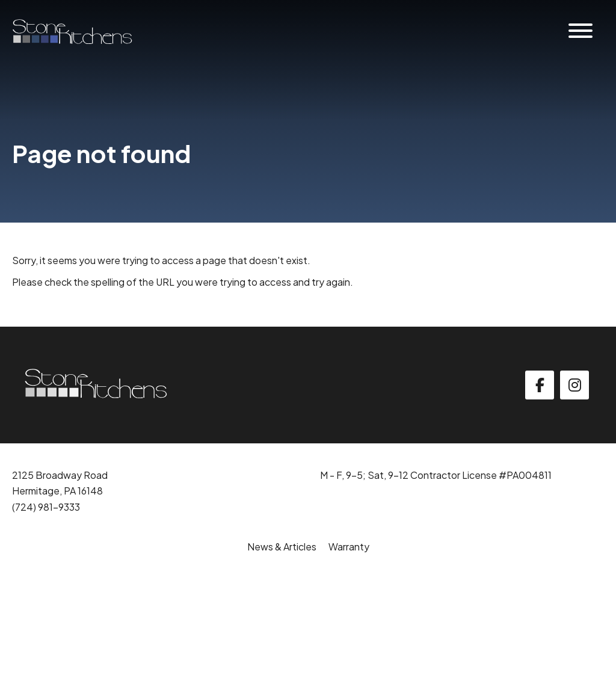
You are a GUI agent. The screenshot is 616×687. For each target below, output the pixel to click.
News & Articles (282, 547)
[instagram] (574, 385)
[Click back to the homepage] (72, 32)
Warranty (349, 547)
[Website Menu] (581, 32)
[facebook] (540, 385)
